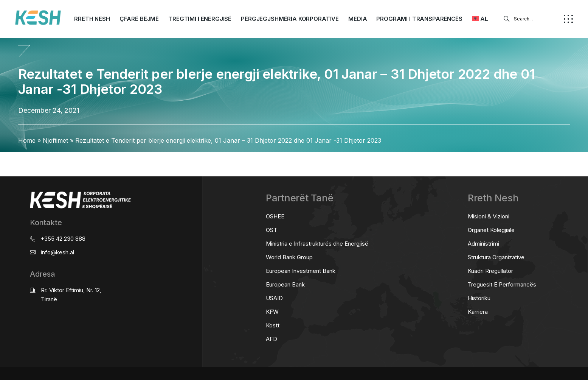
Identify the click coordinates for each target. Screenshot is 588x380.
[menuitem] (480, 19)
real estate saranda (3, 159)
